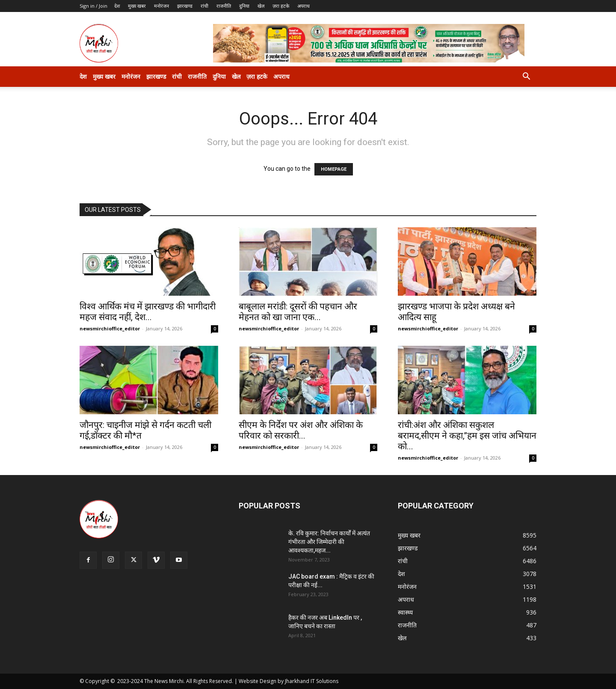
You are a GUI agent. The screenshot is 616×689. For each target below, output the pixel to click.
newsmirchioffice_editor (110, 328)
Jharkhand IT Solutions (312, 681)
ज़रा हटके (281, 6)
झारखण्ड (185, 6)
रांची (204, 6)
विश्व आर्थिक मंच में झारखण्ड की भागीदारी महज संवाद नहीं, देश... (148, 312)
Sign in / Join (93, 6)
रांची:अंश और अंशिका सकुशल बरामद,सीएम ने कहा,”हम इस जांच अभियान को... (467, 436)
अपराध (304, 6)
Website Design (258, 681)
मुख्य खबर (137, 6)
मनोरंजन (161, 6)
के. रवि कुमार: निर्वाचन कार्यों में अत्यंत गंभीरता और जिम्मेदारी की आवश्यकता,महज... (329, 542)
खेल (261, 6)
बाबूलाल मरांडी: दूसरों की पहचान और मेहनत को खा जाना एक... (298, 312)
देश (117, 6)
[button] (526, 77)
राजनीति (224, 6)
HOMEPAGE (334, 169)
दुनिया (244, 6)
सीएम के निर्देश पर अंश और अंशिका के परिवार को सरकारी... (301, 430)
